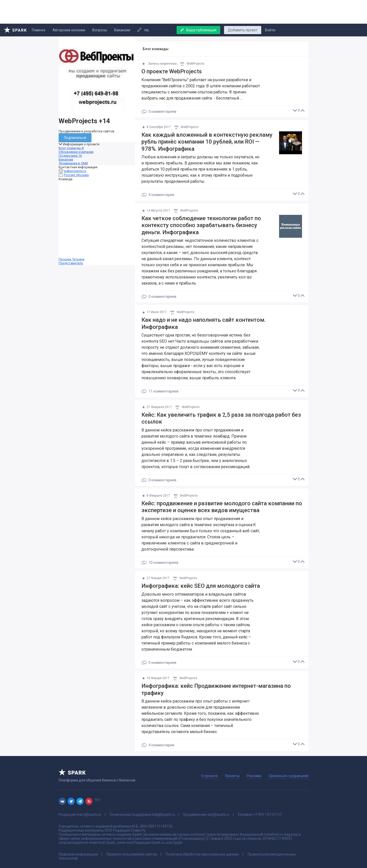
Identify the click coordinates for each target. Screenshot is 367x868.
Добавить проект (243, 30)
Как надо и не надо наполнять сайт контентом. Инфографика (204, 323)
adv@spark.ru (218, 815)
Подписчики (70, 156)
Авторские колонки (69, 30)
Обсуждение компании (76, 152)
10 (160, 563)
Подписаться (75, 138)
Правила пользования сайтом (132, 854)
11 (160, 391)
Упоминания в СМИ (73, 163)
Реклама (254, 776)
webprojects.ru (75, 171)
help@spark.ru (163, 815)
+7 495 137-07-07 (267, 815)
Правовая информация (78, 854)
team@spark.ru (89, 815)
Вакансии (122, 30)
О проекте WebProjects (172, 71)
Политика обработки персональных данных (202, 854)
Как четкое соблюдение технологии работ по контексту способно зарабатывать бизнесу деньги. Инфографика (201, 225)
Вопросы (100, 30)
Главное (39, 30)
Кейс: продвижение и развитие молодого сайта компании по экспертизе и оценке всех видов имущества (222, 507)
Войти (270, 30)
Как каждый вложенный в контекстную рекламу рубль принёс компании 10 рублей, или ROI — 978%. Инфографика (207, 142)
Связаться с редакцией (289, 776)
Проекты (232, 776)
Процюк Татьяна (97, 223)
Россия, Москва (76, 175)
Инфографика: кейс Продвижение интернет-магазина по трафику (216, 689)
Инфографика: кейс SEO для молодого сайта (201, 586)
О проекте (209, 776)
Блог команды (71, 148)
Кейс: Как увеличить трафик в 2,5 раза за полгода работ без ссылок (221, 418)
